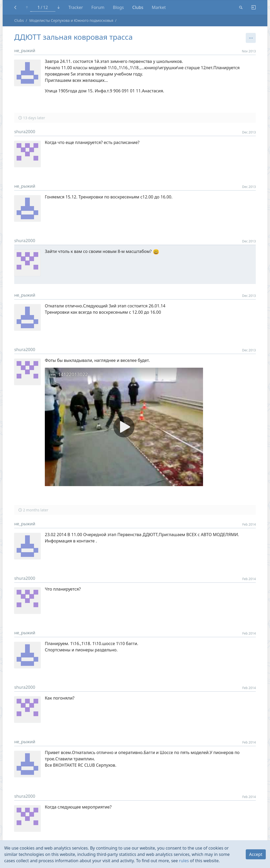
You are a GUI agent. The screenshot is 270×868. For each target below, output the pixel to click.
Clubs (19, 20)
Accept (256, 854)
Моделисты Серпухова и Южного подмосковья (71, 20)
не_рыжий (25, 51)
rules (184, 861)
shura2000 (25, 132)
